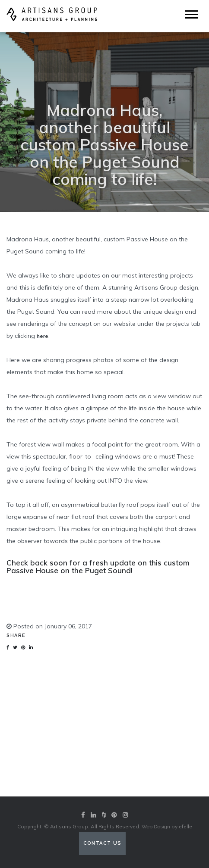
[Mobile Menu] (191, 14)
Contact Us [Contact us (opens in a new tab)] (103, 843)
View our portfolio (104, 762)
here (43, 336)
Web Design (156, 827)
